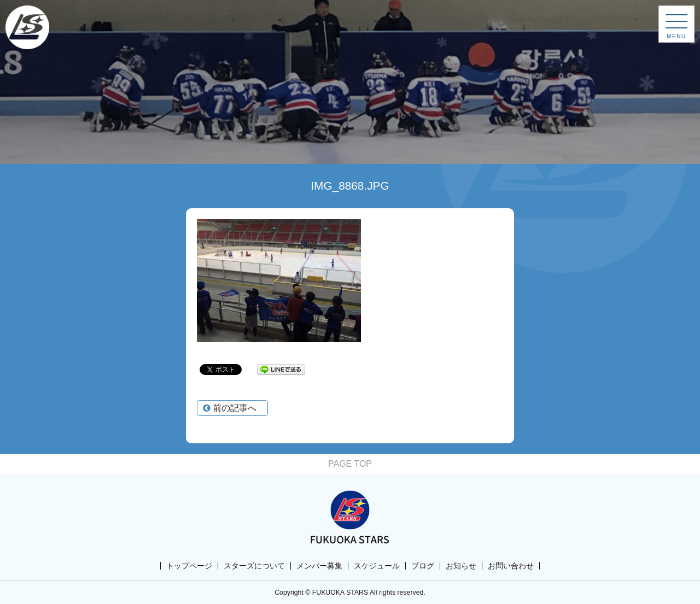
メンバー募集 (319, 566)
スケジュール (377, 566)
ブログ (423, 566)
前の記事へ (230, 408)
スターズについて (254, 566)
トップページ (189, 566)
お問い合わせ (511, 566)
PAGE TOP (350, 464)
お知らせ (461, 566)
